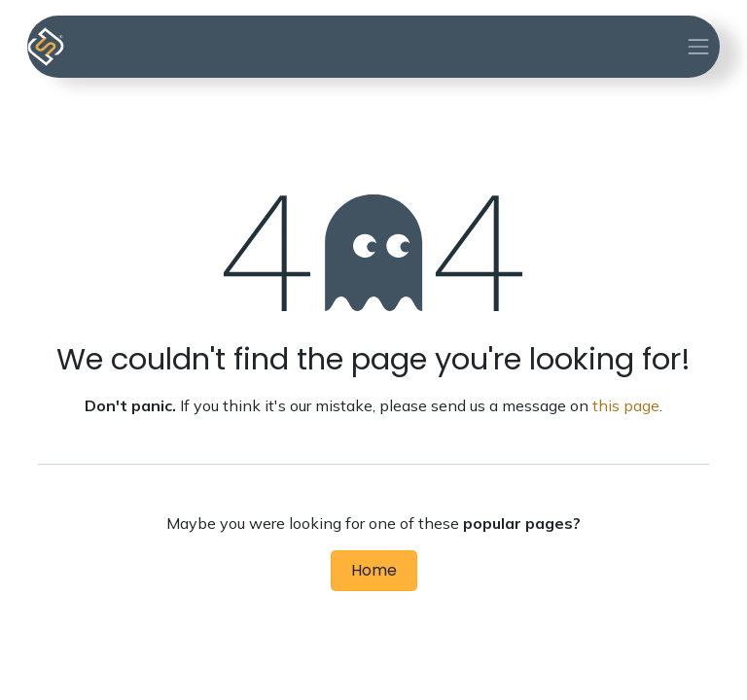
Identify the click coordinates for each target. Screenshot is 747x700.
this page (626, 405)
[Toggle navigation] (698, 47)
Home (374, 570)
